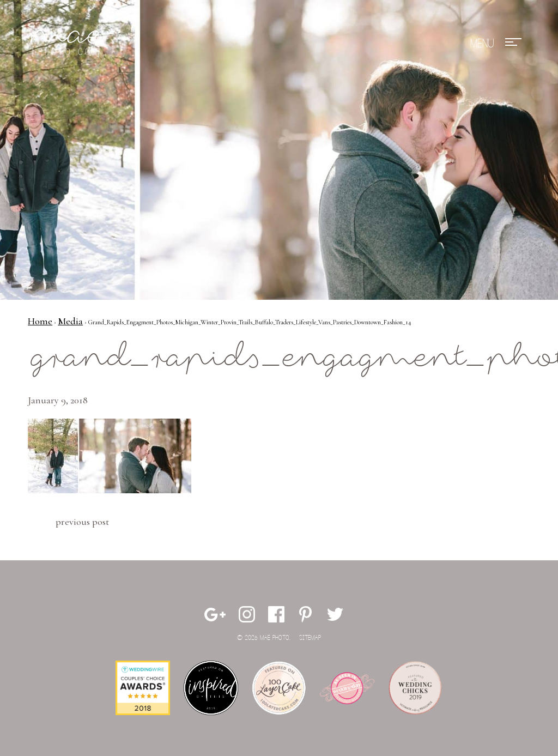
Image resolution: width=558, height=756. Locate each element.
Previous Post (82, 522)
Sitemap (310, 638)
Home (40, 321)
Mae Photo (69, 44)
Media (70, 321)
